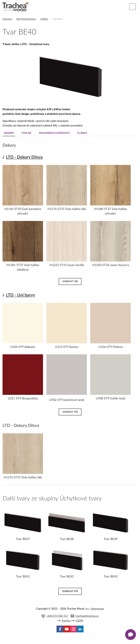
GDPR (79, 621)
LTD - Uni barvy (20, 295)
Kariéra (66, 621)
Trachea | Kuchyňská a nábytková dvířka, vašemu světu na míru (16, 6)
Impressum (98, 609)
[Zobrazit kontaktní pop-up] (131, 635)
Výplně (26, 133)
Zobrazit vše (70, 281)
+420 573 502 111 (57, 616)
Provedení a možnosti (54, 133)
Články (82, 133)
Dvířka (44, 19)
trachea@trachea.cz (87, 616)
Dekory (9, 133)
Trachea (7, 19)
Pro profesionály (26, 19)
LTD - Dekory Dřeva (24, 157)
